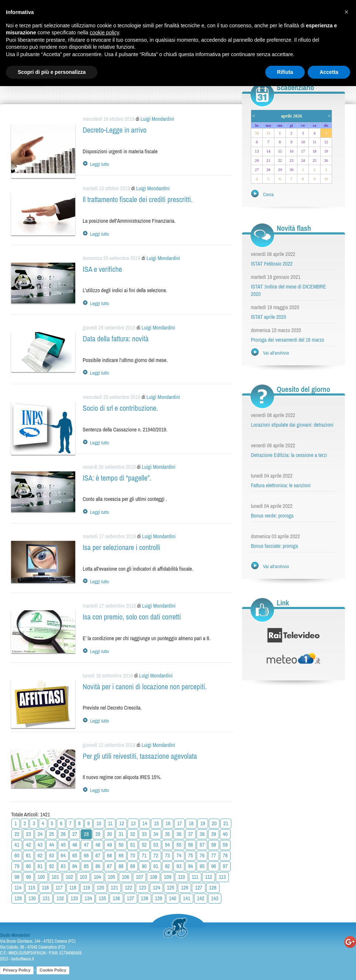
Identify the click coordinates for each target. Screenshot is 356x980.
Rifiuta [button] (285, 72)
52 (144, 845)
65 (75, 856)
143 (215, 898)
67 (98, 856)
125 (170, 888)
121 (114, 888)
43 (40, 845)
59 (225, 845)
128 (213, 888)
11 (110, 823)
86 (98, 866)
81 (40, 866)
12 (122, 823)
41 (17, 845)
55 (179, 845)
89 (133, 866)
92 (167, 866)
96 (213, 866)
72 (156, 856)
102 (69, 877)
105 (111, 877)
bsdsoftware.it (23, 959)
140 (173, 898)
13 (133, 823)
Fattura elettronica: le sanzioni (281, 485)
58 (213, 845)
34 (156, 834)
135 (102, 898)
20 (214, 823)
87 (109, 866)
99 (28, 877)
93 (179, 866)
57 (202, 845)
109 (167, 877)
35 (167, 834)
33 (144, 834)
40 (225, 834)
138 (145, 898)
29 (98, 834)
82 (51, 866)
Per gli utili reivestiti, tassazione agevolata (140, 756)
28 (268, 170)
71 (144, 856)
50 (121, 845)
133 (74, 898)
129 (18, 898)
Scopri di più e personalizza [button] (52, 72)
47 (86, 845)
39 (213, 834)
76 (202, 856)
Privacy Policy (17, 970)
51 (133, 845)
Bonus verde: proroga (272, 516)
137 (131, 898)
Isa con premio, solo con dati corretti (132, 617)
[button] (346, 12)
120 (100, 888)
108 (153, 877)
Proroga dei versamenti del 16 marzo (287, 340)
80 (28, 866)
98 (17, 877)
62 (40, 856)
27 (75, 834)
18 (191, 823)
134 (88, 898)
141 (187, 898)
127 (198, 888)
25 (51, 834)
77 (213, 856)
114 (18, 888)
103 (83, 877)
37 (191, 834)
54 (167, 845)
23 (28, 834)
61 (28, 856)
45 (63, 845)
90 (144, 866)
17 (179, 823)
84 (75, 866)
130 (32, 898)
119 (87, 888)
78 (225, 856)
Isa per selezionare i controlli (122, 547)
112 (209, 877)
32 (133, 834)
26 (63, 834)
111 (195, 877)
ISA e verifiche (102, 269)
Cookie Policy (53, 970)
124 (156, 888)
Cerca (268, 194)
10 (99, 823)
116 (45, 888)
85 (86, 866)
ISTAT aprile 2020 (269, 317)
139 (159, 898)
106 (125, 877)
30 (109, 834)
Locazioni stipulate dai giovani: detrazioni (292, 425)
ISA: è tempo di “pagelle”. (117, 478)
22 (17, 834)
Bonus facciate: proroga (274, 546)
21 (226, 823)
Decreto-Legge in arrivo (115, 130)
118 (73, 888)
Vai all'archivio (276, 353)
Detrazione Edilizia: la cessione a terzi (289, 455)
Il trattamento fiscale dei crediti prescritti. (138, 199)
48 (98, 845)
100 (41, 877)
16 (168, 823)
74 (179, 856)
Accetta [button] (329, 72)
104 (97, 877)
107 (139, 877)
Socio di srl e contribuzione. (120, 408)
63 (51, 856)
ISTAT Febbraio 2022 (272, 264)
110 (181, 877)
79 (17, 866)
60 (17, 856)
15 (156, 823)
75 (191, 856)
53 (156, 845)
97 (225, 866)
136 (116, 898)
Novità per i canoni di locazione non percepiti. (145, 687)
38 (202, 834)
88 (121, 866)
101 (55, 877)
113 (222, 877)
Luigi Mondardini (157, 119)
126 (184, 888)
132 (60, 898)
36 (179, 834)
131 (46, 898)
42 (28, 845)
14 (145, 823)
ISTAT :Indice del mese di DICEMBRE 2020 (288, 290)
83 (63, 866)
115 (32, 888)
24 (40, 834)
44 (51, 845)
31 (121, 834)
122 (128, 888)
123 (142, 888)
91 (156, 866)
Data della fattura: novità (116, 339)
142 (201, 898)
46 (75, 845)
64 (63, 856)
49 (109, 845)
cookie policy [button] (104, 33)
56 (191, 845)
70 (133, 856)
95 (202, 866)
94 (191, 866)
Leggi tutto (100, 164)
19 (203, 823)
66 (86, 856)
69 (121, 856)
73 (167, 856)
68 (109, 856)
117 (59, 888)
